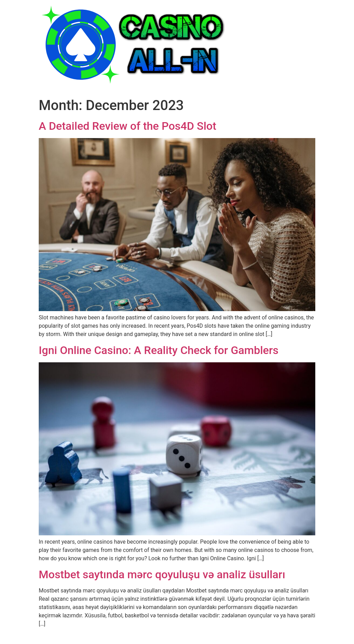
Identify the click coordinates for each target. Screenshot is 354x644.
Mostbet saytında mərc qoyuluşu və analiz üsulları (162, 574)
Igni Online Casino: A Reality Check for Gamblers (159, 350)
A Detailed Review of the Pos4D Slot (128, 126)
